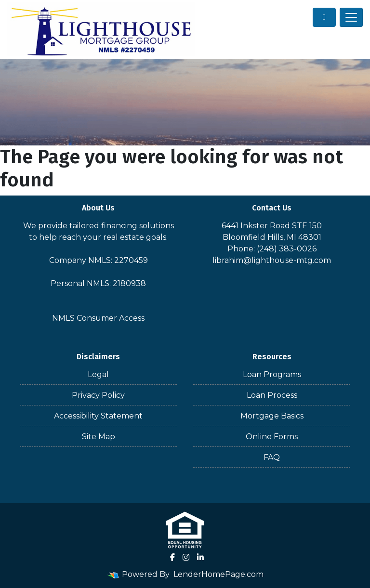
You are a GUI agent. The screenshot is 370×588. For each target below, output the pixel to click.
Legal (98, 374)
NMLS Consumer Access (98, 318)
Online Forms (272, 437)
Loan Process (272, 395)
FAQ (272, 457)
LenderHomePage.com (218, 574)
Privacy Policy (98, 395)
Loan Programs (272, 374)
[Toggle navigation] (351, 17)
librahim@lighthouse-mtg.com (272, 260)
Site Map (99, 437)
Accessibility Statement (98, 416)
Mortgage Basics (272, 416)
